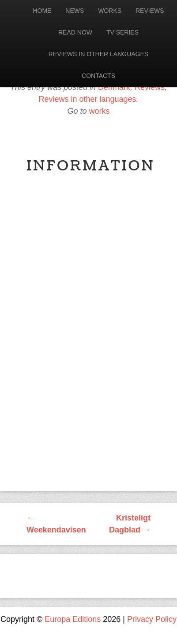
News (75, 11)
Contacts (98, 76)
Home (42, 11)
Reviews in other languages (98, 54)
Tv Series (122, 32)
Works (110, 11)
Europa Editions (73, 619)
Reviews (150, 11)
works (100, 111)
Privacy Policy (152, 619)
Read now (75, 32)
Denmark (114, 87)
